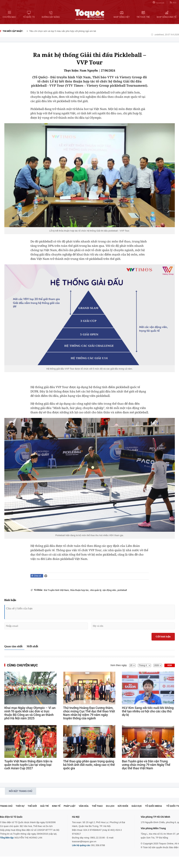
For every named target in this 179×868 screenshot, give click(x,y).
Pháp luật (70, 806)
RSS (173, 3)
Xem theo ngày (118, 665)
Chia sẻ (37, 576)
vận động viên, (110, 590)
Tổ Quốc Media (154, 806)
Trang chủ (6, 806)
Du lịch (110, 806)
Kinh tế (56, 806)
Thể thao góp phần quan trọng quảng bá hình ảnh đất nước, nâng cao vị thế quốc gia (89, 765)
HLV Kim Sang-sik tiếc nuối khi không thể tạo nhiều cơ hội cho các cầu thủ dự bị (148, 711)
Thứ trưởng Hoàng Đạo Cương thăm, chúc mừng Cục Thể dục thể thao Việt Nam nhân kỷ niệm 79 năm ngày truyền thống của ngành (89, 713)
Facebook (159, 3)
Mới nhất (33, 646)
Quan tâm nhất (13, 646)
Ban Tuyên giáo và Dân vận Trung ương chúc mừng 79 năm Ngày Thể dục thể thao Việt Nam (146, 765)
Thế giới (32, 806)
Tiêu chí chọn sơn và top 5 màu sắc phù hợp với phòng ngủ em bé (63, 31)
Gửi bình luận (163, 637)
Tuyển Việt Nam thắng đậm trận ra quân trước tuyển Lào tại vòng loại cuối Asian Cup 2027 (28, 765)
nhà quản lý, (96, 590)
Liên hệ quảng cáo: (81, 845)
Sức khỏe (123, 806)
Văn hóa (84, 806)
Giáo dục (137, 806)
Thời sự (20, 806)
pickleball (122, 590)
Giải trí (44, 806)
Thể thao (97, 806)
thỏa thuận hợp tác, (80, 590)
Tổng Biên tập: (7, 838)
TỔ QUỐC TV (173, 806)
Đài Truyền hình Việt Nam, (57, 590)
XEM (169, 665)
